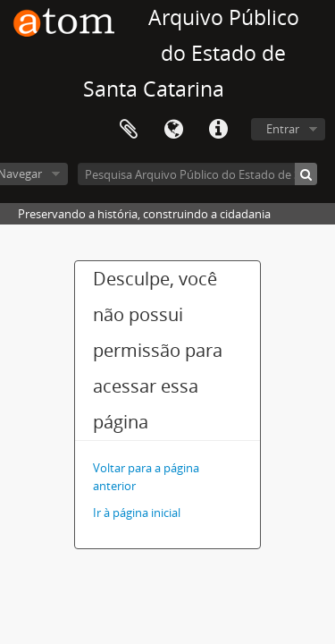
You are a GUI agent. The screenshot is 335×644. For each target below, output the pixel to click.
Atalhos (218, 130)
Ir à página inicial (137, 513)
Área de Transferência (129, 130)
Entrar (283, 129)
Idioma (173, 130)
